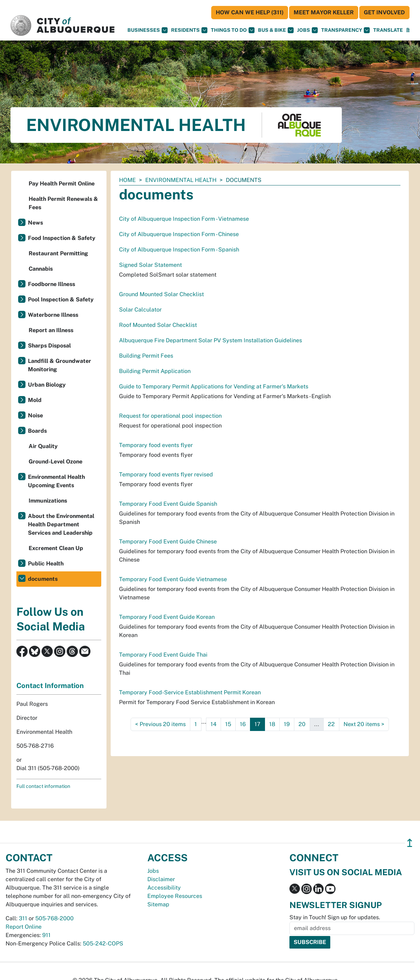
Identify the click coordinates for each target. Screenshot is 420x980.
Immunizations (48, 501)
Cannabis (41, 269)
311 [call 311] (23, 918)
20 (302, 724)
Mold (35, 400)
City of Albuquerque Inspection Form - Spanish (179, 250)
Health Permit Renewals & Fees (63, 203)
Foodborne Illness (51, 284)
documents (43, 579)
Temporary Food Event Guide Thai (163, 655)
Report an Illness (51, 330)
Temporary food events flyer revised (166, 474)
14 (213, 724)
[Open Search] (408, 30)
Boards (37, 431)
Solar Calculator (140, 310)
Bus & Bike (276, 30)
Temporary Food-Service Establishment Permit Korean (190, 692)
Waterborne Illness (53, 315)
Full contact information (43, 786)
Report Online (24, 927)
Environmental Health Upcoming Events (56, 481)
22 (331, 724)
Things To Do (233, 30)
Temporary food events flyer (156, 445)
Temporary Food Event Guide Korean (167, 617)
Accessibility (164, 888)
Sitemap (158, 904)
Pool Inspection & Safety (61, 299)
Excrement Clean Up (56, 548)
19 (287, 724)
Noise (35, 415)
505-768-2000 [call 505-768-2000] (54, 918)
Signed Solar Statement (150, 265)
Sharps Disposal (49, 346)
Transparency (345, 30)
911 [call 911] (46, 935)
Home (127, 180)
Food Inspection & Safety (62, 238)
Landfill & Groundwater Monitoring (60, 365)
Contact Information (50, 686)
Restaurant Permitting (58, 253)
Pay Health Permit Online (62, 184)
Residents (189, 30)
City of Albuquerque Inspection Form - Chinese (179, 234)
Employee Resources (175, 896)
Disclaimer (161, 879)
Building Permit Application (155, 371)
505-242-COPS (103, 944)
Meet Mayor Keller (324, 12)
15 (228, 724)
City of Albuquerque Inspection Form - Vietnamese (184, 219)
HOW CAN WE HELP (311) (250, 12)
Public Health (46, 564)
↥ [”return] (410, 843)
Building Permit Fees (146, 356)
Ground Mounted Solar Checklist (161, 294)
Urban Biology (47, 385)
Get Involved (384, 12)
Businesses (148, 30)
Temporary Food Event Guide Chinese (168, 542)
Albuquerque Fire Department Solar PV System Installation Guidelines (211, 340)
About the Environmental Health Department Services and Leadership (61, 524)
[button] (388, 30)
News (35, 223)
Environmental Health (181, 180)
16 (243, 724)
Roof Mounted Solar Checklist (158, 325)
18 (272, 724)
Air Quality (43, 446)
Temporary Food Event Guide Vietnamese (173, 579)
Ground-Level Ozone (56, 462)
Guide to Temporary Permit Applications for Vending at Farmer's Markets (214, 386)
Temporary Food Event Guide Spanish (168, 504)
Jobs (307, 30)
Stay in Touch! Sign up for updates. (335, 917)
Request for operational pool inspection (170, 416)
